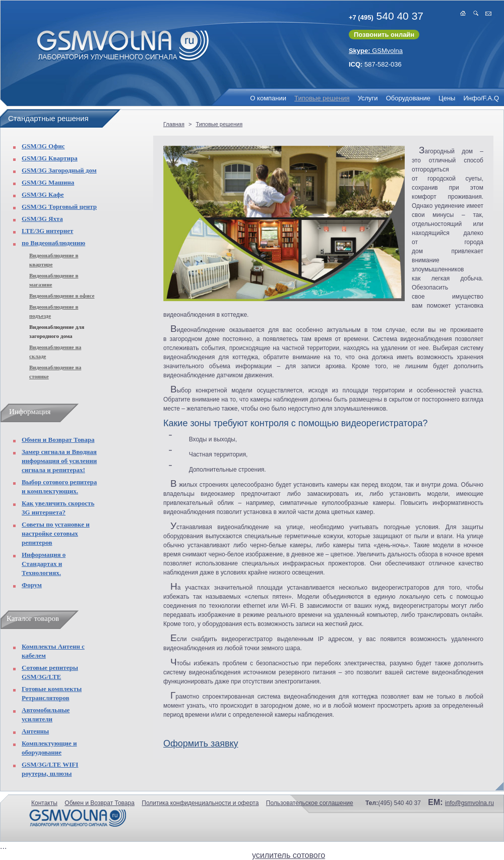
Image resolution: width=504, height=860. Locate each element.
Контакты (44, 803)
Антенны (35, 731)
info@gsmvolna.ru (469, 803)
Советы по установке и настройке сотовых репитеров (56, 533)
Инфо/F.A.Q (481, 98)
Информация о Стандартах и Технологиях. (44, 564)
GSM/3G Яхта (42, 219)
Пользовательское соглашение (310, 803)
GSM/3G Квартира (50, 158)
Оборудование (408, 98)
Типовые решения (322, 98)
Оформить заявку (201, 743)
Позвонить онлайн (384, 35)
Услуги (368, 98)
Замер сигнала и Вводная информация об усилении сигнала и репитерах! (59, 461)
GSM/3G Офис (43, 146)
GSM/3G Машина (48, 182)
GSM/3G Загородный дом (59, 170)
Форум (32, 585)
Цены (447, 98)
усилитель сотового (289, 855)
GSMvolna (376, 51)
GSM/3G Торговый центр (59, 207)
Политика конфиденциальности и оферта (200, 803)
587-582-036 (375, 64)
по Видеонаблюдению (53, 243)
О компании (268, 98)
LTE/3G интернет (47, 231)
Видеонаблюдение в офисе (62, 296)
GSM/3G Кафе (43, 194)
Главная (174, 124)
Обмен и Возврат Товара (58, 440)
